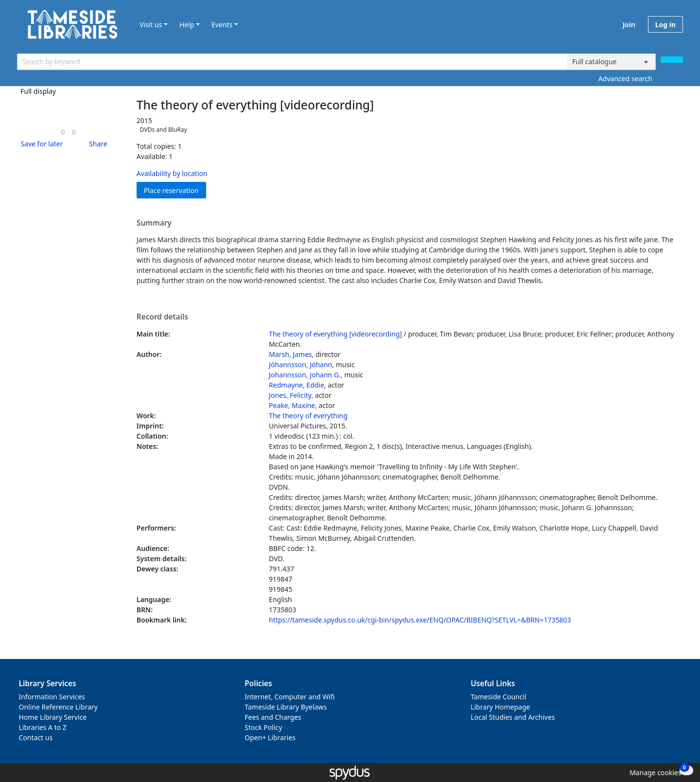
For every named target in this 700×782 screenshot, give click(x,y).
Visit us (151, 25)
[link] (63, 132)
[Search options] (612, 62)
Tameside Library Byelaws (286, 707)
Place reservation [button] (175, 190)
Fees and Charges (273, 717)
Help (187, 25)
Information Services (52, 697)
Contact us (36, 738)
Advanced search (625, 79)
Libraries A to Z (43, 727)
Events (222, 25)
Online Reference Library (58, 707)
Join (629, 25)
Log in (665, 25)
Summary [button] (154, 223)
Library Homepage (500, 707)
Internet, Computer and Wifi (289, 697)
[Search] (672, 60)
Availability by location (172, 173)
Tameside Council (499, 697)
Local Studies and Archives (513, 717)
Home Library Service (53, 717)
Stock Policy (263, 727)
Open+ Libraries (270, 738)
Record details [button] (162, 317)
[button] (40, 144)
